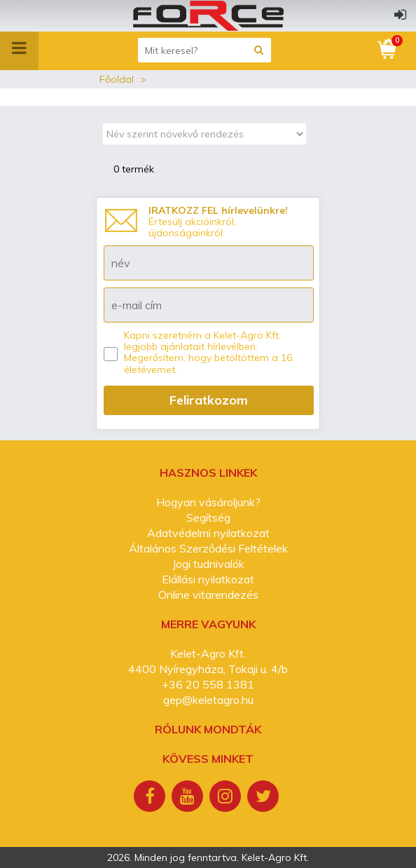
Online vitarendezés (208, 595)
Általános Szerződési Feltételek (208, 548)
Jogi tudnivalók (208, 564)
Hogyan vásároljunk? (208, 502)
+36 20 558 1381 (208, 684)
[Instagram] (227, 798)
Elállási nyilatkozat (208, 579)
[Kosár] (388, 49)
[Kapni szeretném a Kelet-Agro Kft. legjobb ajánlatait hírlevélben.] (111, 354)
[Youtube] (189, 798)
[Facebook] (151, 798)
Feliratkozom (209, 400)
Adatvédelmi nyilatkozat (208, 533)
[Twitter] (265, 798)
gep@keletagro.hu (208, 700)
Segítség (208, 517)
